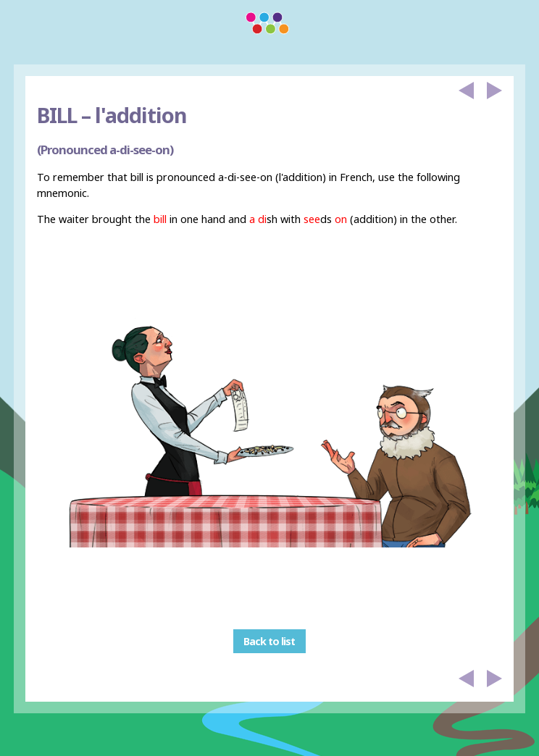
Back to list (269, 641)
